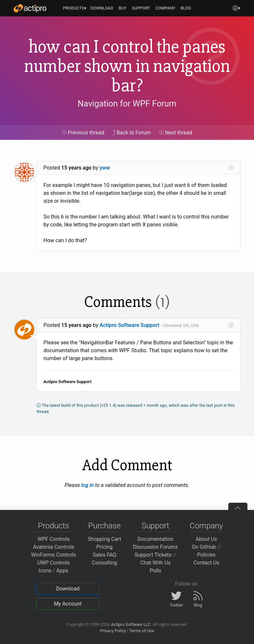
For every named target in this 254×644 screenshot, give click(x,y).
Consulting (104, 563)
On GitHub (206, 547)
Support (155, 526)
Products (53, 526)
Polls (155, 571)
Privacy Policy (113, 631)
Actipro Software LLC (131, 624)
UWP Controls (53, 563)
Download (68, 589)
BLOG (186, 8)
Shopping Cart (104, 539)
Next (176, 133)
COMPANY (165, 8)
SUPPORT (141, 8)
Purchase (104, 526)
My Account (68, 604)
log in (88, 485)
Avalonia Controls (53, 547)
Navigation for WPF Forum (127, 103)
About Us (206, 539)
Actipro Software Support (130, 325)
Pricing (105, 547)
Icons (45, 571)
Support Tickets (155, 555)
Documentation (155, 539)
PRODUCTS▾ (75, 8)
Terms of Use (141, 631)
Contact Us (206, 563)
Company (206, 526)
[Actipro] (30, 8)
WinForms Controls (53, 555)
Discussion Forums (155, 547)
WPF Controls (53, 539)
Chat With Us (155, 563)
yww (105, 168)
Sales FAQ (105, 555)
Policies (206, 555)
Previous (83, 133)
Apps (62, 571)
